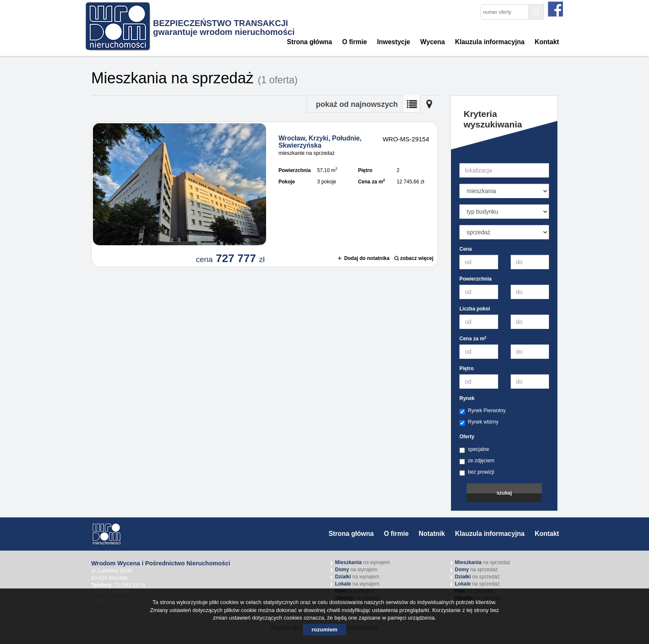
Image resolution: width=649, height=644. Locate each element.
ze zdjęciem (477, 461)
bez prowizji (477, 472)
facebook (555, 9)
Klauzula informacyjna (490, 42)
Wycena (433, 42)
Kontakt (547, 42)
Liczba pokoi (475, 309)
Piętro (467, 368)
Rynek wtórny (479, 422)
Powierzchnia (476, 279)
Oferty (467, 437)
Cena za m (473, 338)
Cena (466, 249)
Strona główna (310, 42)
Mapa (429, 104)
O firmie (355, 42)
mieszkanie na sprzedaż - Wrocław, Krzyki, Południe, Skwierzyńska (265, 194)
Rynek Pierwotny (483, 411)
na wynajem (363, 562)
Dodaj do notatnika (367, 258)
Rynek (467, 398)
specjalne (474, 450)
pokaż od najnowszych (357, 104)
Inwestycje (394, 42)
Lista (412, 104)
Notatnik (432, 534)
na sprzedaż (483, 562)
